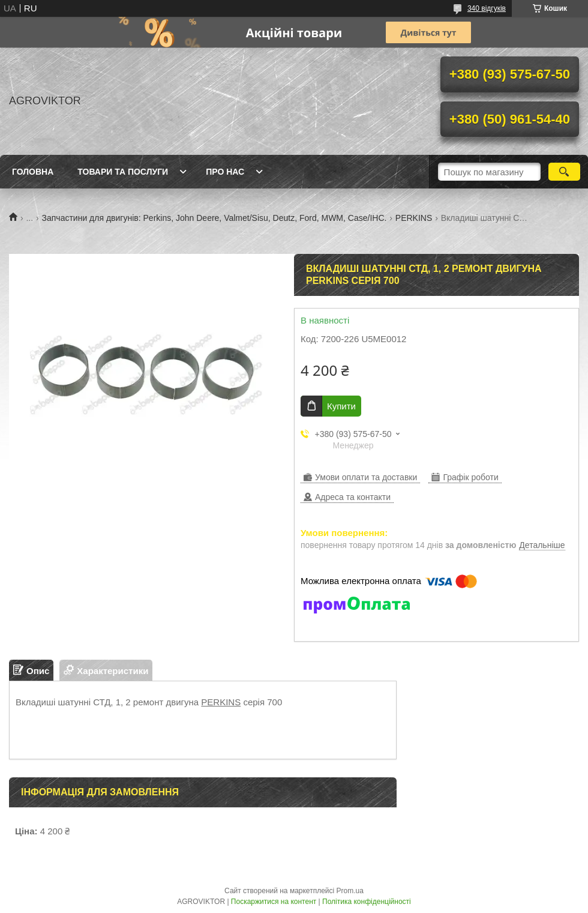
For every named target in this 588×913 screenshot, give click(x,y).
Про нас (225, 172)
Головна (33, 172)
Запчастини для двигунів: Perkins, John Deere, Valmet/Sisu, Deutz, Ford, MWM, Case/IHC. (214, 218)
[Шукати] (564, 172)
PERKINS (414, 218)
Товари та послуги (123, 172)
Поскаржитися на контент (274, 902)
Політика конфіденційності (367, 902)
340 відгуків (487, 8)
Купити (341, 406)
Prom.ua (350, 891)
